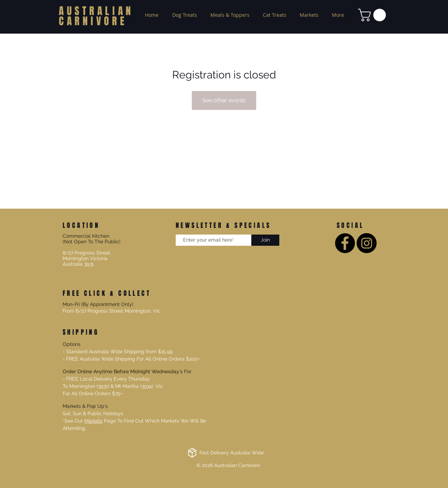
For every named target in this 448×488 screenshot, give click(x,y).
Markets (93, 421)
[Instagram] (367, 243)
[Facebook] (345, 243)
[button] (373, 15)
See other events (224, 100)
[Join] (265, 240)
